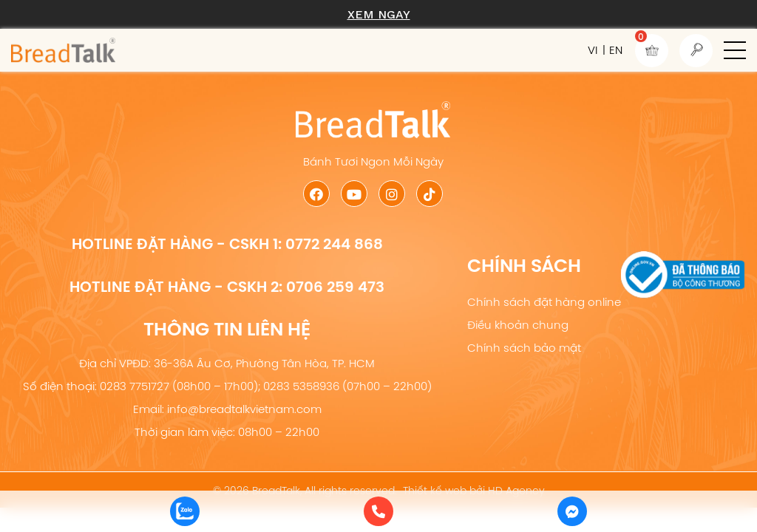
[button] (735, 50)
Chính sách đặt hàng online (544, 302)
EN (616, 50)
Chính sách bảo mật (524, 348)
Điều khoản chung (518, 325)
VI (593, 50)
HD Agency (516, 491)
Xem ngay (379, 14)
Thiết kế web (435, 491)
